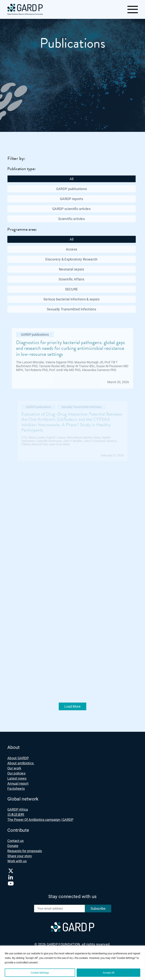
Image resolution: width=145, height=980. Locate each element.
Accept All (108, 973)
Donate (13, 846)
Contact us (15, 841)
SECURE (72, 289)
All (72, 179)
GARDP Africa (18, 809)
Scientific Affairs (72, 279)
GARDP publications (72, 189)
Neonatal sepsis (71, 269)
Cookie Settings (40, 973)
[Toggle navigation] (132, 9)
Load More (72, 706)
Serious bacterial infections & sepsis (71, 299)
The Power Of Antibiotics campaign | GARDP (40, 820)
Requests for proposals (25, 851)
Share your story (20, 856)
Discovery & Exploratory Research (71, 259)
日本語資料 (16, 815)
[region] (72, 963)
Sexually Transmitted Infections (71, 309)
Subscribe (98, 909)
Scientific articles (71, 219)
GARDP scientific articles (71, 209)
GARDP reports (71, 199)
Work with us (17, 861)
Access (72, 249)
